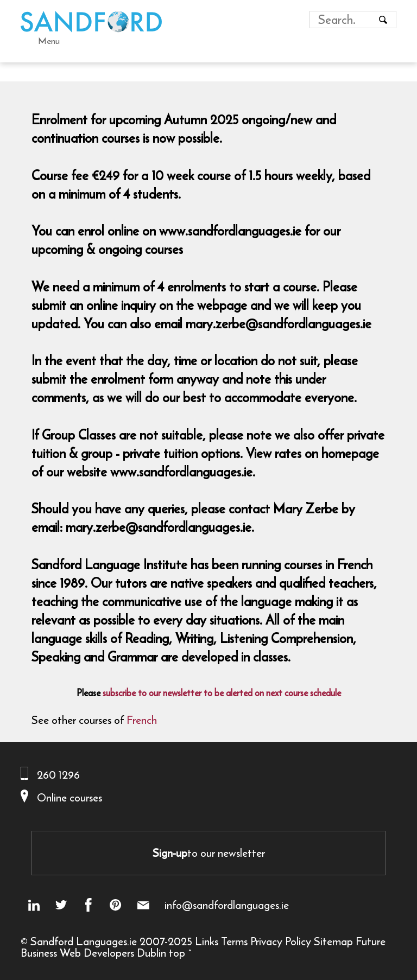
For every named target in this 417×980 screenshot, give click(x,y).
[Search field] (343, 20)
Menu (49, 41)
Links (207, 941)
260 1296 (58, 775)
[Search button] (383, 20)
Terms (234, 941)
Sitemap (333, 941)
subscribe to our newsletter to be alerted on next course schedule (222, 693)
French (142, 720)
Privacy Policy (281, 941)
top (177, 953)
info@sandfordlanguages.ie (227, 905)
